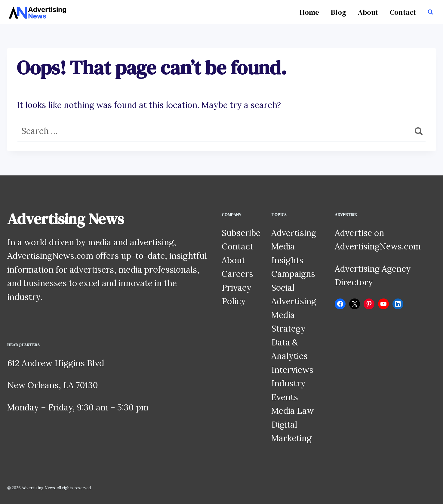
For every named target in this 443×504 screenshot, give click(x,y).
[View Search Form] (430, 12)
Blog (338, 12)
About (368, 12)
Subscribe (241, 233)
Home (309, 12)
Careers (237, 274)
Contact (403, 12)
